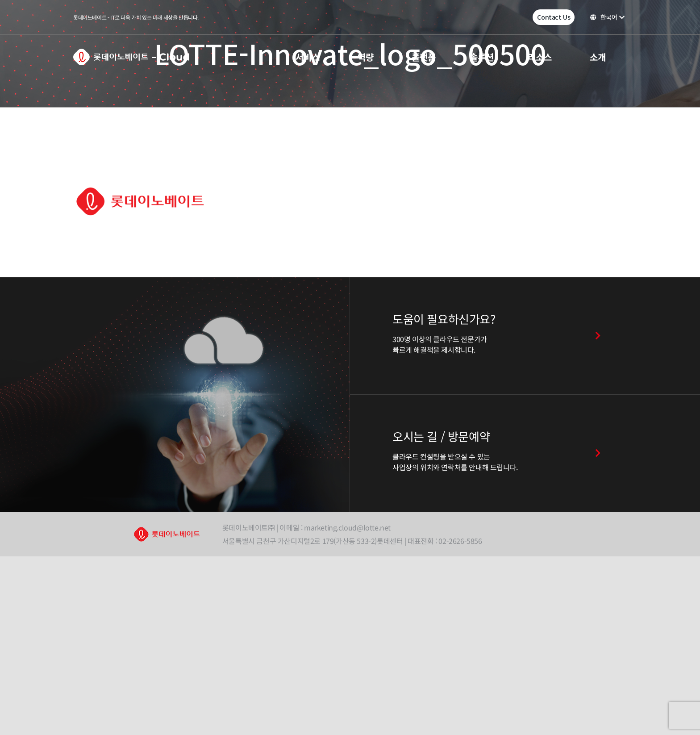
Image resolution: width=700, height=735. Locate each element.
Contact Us (554, 17)
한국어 (607, 17)
